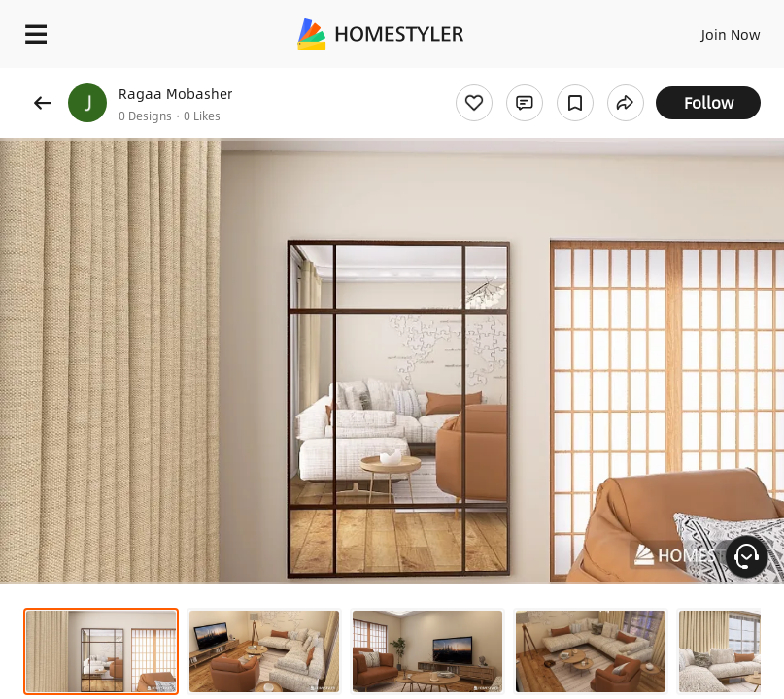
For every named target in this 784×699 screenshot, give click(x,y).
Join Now (731, 34)
